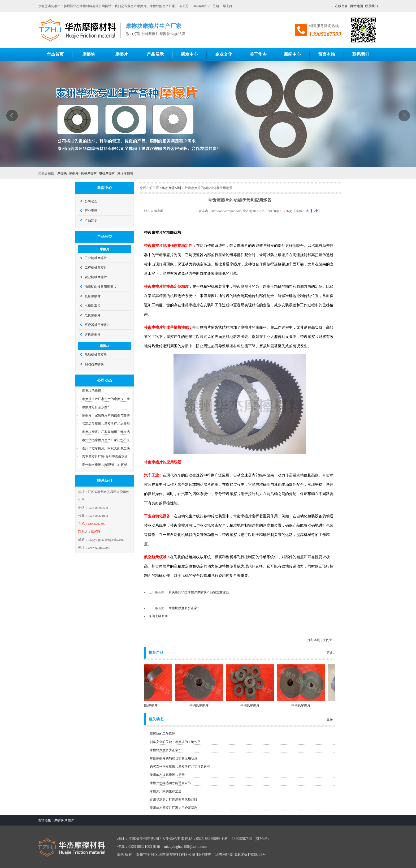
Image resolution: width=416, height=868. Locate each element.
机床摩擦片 (93, 296)
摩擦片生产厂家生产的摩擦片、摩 (106, 399)
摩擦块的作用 (92, 391)
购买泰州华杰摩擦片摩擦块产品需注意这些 (199, 592)
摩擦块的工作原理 (162, 734)
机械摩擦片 (89, 173)
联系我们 (371, 6)
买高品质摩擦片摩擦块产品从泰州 (106, 424)
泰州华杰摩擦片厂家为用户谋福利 (174, 808)
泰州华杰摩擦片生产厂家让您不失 (106, 440)
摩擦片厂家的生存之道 (166, 791)
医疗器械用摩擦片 (97, 325)
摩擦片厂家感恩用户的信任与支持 (106, 415)
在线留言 (341, 6)
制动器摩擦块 (94, 364)
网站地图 (357, 6)
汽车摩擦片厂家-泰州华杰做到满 (105, 457)
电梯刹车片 (93, 306)
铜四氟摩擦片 (152, 705)
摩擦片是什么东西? (95, 407)
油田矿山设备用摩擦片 (101, 287)
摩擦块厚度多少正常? (183, 608)
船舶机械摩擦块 (96, 355)
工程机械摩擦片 (96, 268)
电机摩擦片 (107, 173)
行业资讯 (91, 211)
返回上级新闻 (158, 616)
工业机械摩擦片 (96, 258)
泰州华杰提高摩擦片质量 (167, 775)
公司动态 (91, 201)
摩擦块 (62, 173)
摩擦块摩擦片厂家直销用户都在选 (106, 432)
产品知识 (91, 220)
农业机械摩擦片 (96, 277)
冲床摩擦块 (125, 173)
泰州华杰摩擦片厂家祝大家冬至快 (106, 448)
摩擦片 (74, 173)
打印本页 (314, 640)
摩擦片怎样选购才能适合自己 (170, 783)
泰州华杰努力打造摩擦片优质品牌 (174, 800)
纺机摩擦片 (93, 334)
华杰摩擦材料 (172, 188)
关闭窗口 (329, 640)
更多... (331, 653)
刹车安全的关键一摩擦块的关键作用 (175, 742)
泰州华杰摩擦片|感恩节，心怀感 (105, 465)
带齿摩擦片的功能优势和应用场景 (174, 758)
